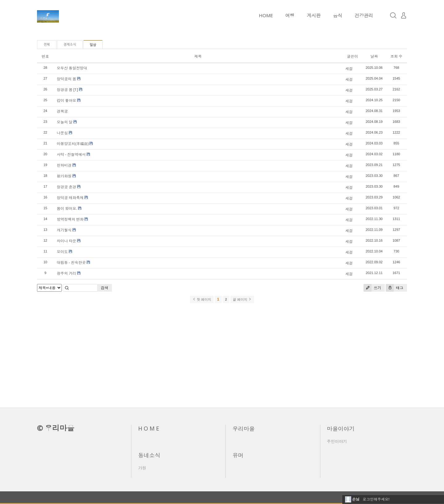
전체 (47, 45)
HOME (266, 15)
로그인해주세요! (376, 499)
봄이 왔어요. (67, 208)
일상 (93, 45)
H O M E (149, 428)
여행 (290, 15)
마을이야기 (341, 429)
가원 (142, 468)
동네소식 (149, 455)
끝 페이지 (242, 299)
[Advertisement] (222, 355)
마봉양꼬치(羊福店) (73, 144)
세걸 (349, 69)
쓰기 (372, 288)
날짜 (374, 56)
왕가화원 (64, 176)
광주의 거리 (66, 273)
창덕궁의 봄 (66, 79)
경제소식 (70, 45)
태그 (395, 288)
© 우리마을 (56, 428)
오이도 (62, 252)
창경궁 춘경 (66, 187)
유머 (238, 455)
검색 (105, 288)
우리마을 (244, 429)
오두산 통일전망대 (72, 68)
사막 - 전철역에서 (71, 154)
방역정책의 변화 (70, 219)
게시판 (314, 15)
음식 (338, 15)
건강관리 (364, 15)
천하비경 (64, 165)
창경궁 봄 (65, 90)
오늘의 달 (65, 122)
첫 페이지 (202, 299)
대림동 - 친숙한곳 (71, 262)
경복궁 (62, 111)
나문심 (62, 133)
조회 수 (396, 56)
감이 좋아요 (66, 100)
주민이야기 (337, 441)
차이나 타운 (66, 241)
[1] (76, 90)
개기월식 (64, 230)
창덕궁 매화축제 (70, 198)
